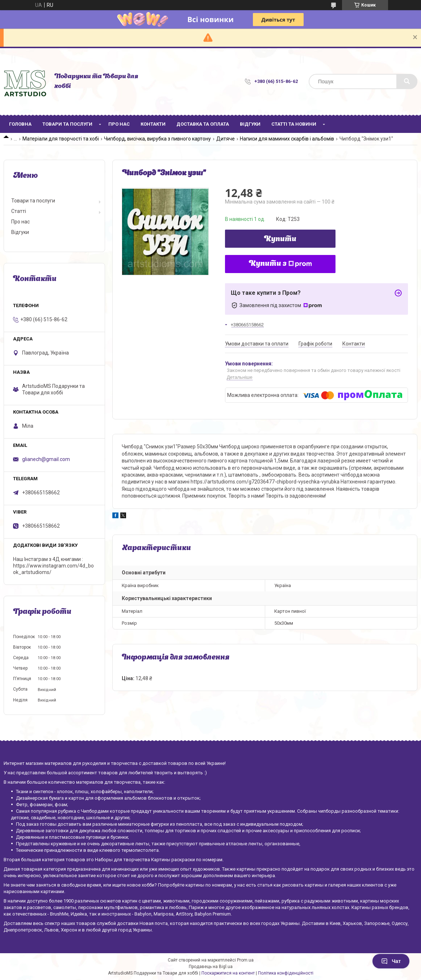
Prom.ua (245, 960)
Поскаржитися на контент (228, 973)
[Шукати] (407, 81)
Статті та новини (294, 124)
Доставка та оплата (203, 124)
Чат (391, 961)
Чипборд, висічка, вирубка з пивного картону (157, 139)
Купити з (280, 264)
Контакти (153, 124)
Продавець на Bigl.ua (211, 967)
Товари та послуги (67, 124)
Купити (280, 239)
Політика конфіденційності (286, 973)
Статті (19, 211)
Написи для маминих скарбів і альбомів (287, 139)
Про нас (119, 124)
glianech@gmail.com (46, 459)
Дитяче (226, 139)
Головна (20, 124)
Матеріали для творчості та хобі (61, 139)
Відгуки (250, 124)
